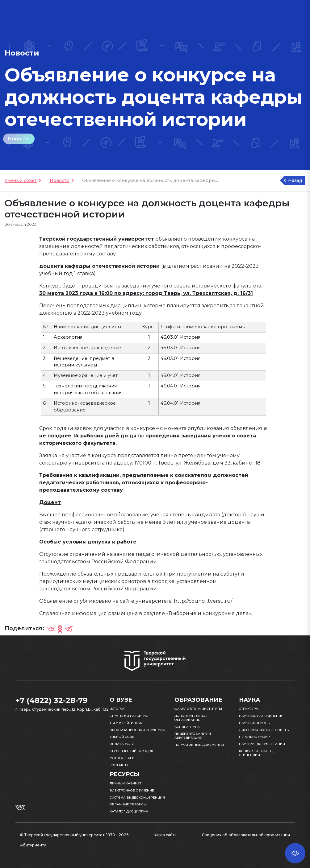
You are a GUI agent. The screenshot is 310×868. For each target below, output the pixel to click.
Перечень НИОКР (254, 737)
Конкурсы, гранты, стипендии (256, 753)
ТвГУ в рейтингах (126, 723)
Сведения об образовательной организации (246, 835)
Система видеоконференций (137, 798)
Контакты (119, 765)
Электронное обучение (132, 790)
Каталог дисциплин (129, 811)
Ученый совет (21, 180)
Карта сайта (165, 835)
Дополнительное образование (191, 718)
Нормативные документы (199, 745)
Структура (249, 709)
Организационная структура (137, 730)
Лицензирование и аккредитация (193, 736)
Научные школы (255, 723)
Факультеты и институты (198, 709)
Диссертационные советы (264, 730)
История (118, 709)
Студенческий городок (131, 751)
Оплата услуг (123, 744)
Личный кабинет (126, 783)
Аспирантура (187, 727)
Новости (19, 139)
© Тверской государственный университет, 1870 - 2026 (74, 835)
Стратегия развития (129, 716)
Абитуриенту (33, 845)
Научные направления (261, 716)
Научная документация (262, 744)
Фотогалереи (122, 758)
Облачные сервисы (128, 804)
